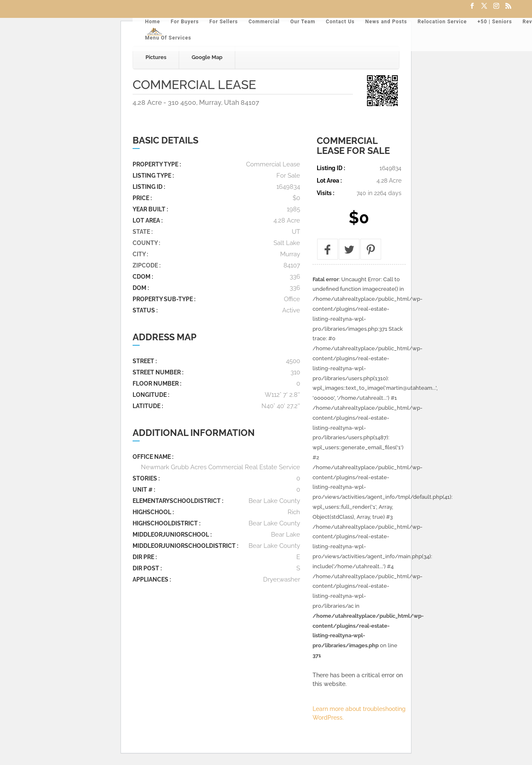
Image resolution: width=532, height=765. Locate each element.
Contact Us (340, 22)
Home (153, 22)
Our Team (303, 22)
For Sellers (224, 22)
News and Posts (386, 22)
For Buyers (185, 22)
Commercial (264, 22)
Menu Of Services (168, 38)
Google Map (207, 57)
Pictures (156, 57)
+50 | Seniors (495, 22)
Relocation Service (442, 22)
